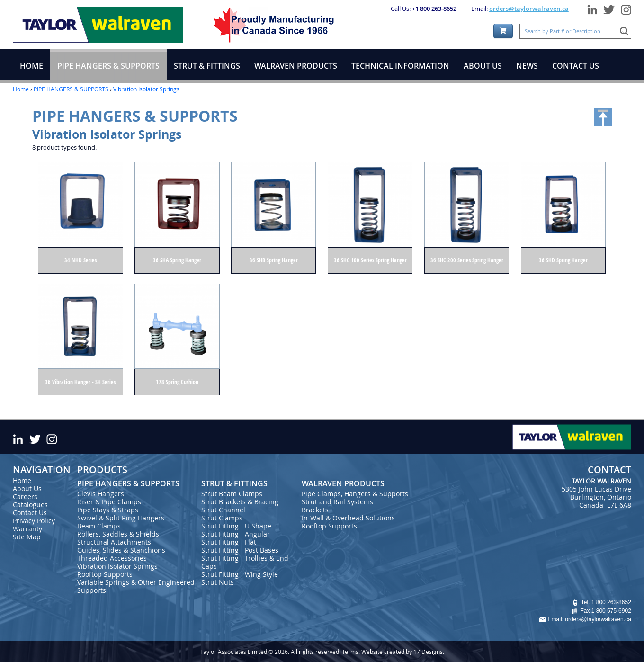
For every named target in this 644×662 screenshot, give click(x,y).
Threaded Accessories (112, 558)
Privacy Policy (34, 521)
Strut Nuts (218, 582)
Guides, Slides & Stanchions (121, 550)
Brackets (315, 510)
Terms (350, 652)
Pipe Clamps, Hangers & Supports (355, 494)
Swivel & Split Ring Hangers (121, 518)
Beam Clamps (99, 526)
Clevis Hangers (101, 494)
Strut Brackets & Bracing (240, 502)
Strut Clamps (222, 518)
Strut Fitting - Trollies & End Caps (245, 562)
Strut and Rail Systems (337, 502)
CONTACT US (576, 66)
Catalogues (30, 505)
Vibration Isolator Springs (146, 89)
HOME (31, 66)
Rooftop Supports (105, 574)
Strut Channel (223, 510)
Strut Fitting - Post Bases (240, 550)
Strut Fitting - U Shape (236, 526)
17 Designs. (429, 652)
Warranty (27, 529)
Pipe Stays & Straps (108, 510)
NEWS (527, 66)
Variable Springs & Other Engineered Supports (136, 586)
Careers (25, 496)
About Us (27, 488)
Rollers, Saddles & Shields (118, 534)
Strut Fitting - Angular (236, 534)
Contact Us (30, 513)
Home (21, 89)
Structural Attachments (114, 542)
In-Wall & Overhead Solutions (348, 518)
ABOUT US (483, 66)
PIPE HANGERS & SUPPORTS (71, 89)
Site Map (27, 537)
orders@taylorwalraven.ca (529, 9)
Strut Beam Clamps (232, 494)
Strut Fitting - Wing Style (240, 574)
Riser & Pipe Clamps (109, 502)
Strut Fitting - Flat (229, 542)
